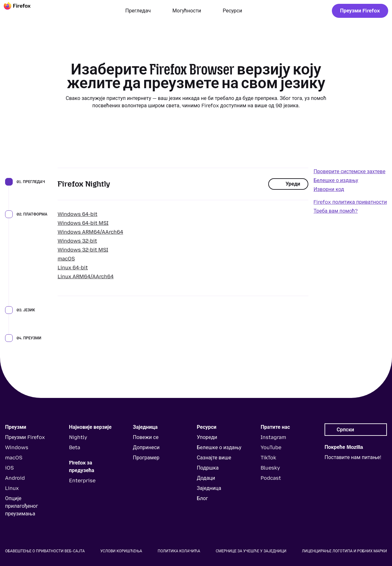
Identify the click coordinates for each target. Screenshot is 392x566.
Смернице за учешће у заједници (251, 551)
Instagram (273, 437)
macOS (66, 259)
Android (15, 478)
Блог (202, 498)
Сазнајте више (214, 458)
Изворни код (329, 189)
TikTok (268, 458)
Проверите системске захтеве (349, 171)
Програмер (146, 458)
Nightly (78, 437)
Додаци (206, 478)
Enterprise (82, 481)
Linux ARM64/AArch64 (86, 276)
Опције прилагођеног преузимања (21, 506)
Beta (75, 447)
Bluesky (270, 468)
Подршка (208, 468)
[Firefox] (23, 11)
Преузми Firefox (360, 11)
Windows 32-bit (77, 241)
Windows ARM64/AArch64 (90, 232)
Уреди (288, 184)
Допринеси (146, 447)
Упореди (207, 437)
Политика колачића (179, 551)
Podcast (271, 478)
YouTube (271, 447)
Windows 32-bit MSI (83, 250)
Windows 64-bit (77, 214)
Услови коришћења (121, 551)
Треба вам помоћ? (336, 211)
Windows (17, 447)
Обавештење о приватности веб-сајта (45, 551)
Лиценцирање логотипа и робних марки (344, 551)
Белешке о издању (336, 180)
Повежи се (146, 437)
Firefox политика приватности (350, 202)
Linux (12, 488)
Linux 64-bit (73, 268)
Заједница (209, 488)
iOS (9, 468)
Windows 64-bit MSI (83, 223)
